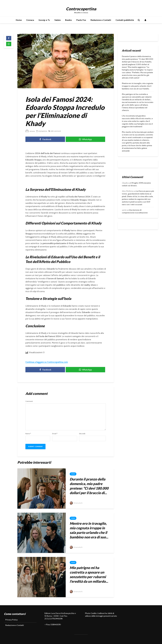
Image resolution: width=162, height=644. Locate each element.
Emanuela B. (76, 503)
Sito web (82, 434)
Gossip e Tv (44, 20)
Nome (28, 434)
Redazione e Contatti (101, 20)
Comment (29, 401)
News (73, 474)
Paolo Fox (81, 20)
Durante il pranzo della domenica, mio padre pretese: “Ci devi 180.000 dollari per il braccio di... (89, 486)
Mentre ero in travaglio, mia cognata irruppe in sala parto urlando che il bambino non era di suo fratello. (137, 86)
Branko (68, 20)
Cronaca (30, 20)
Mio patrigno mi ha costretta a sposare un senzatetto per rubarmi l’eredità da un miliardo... (89, 575)
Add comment (56, 131)
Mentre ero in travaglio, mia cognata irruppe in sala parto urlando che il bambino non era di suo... (89, 530)
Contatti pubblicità (125, 20)
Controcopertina (81, 9)
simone (30, 131)
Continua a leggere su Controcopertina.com (47, 362)
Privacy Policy (12, 620)
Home (19, 20)
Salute (58, 20)
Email (55, 434)
